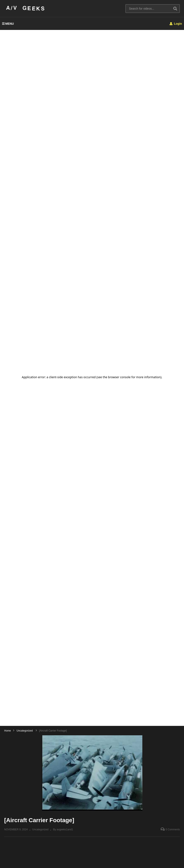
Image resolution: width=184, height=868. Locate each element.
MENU (8, 24)
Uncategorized (40, 829)
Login (176, 24)
